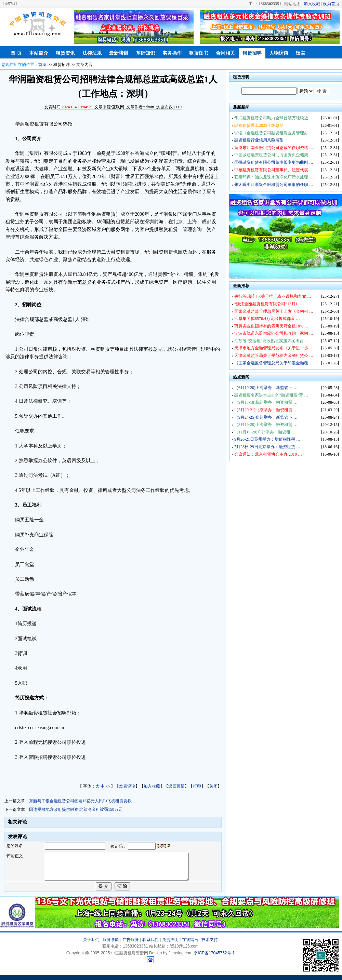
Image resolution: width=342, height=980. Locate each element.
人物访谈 (279, 53)
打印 (197, 786)
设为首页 (331, 4)
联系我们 (150, 945)
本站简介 (39, 53)
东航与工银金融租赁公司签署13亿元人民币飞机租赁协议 (80, 801)
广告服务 (131, 945)
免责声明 (170, 945)
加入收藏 (312, 4)
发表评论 (127, 786)
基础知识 (145, 53)
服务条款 (111, 945)
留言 (301, 53)
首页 (42, 65)
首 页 (16, 53)
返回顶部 (176, 786)
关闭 (213, 786)
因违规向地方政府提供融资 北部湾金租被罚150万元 (76, 809)
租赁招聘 (252, 53)
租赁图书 (199, 53)
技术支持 (210, 945)
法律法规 (92, 53)
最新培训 (119, 53)
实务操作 (172, 53)
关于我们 (91, 945)
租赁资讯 (65, 53)
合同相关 (225, 53)
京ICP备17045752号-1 (214, 958)
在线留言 (190, 945)
